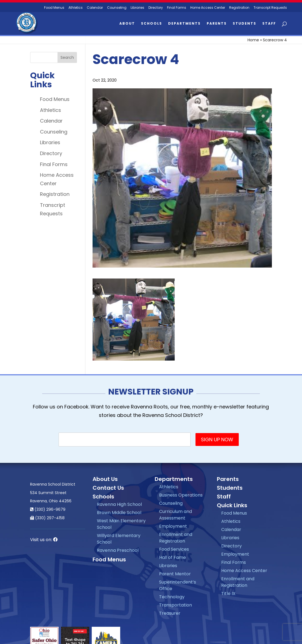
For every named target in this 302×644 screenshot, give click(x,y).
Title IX (228, 594)
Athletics (76, 8)
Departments (184, 24)
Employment (173, 526)
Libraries (137, 8)
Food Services (174, 549)
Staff (269, 24)
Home (253, 40)
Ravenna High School (119, 504)
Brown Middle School (119, 513)
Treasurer (170, 613)
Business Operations (181, 495)
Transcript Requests (270, 8)
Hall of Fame (172, 557)
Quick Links (232, 505)
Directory (156, 8)
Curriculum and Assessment (176, 515)
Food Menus (55, 99)
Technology (172, 597)
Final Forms (177, 8)
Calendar (95, 8)
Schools (152, 24)
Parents (217, 24)
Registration (239, 8)
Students (245, 24)
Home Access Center (208, 8)
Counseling (117, 8)
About (127, 24)
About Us (105, 479)
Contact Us (108, 488)
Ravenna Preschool (118, 550)
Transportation (176, 605)
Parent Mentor (175, 574)
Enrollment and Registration (176, 538)
